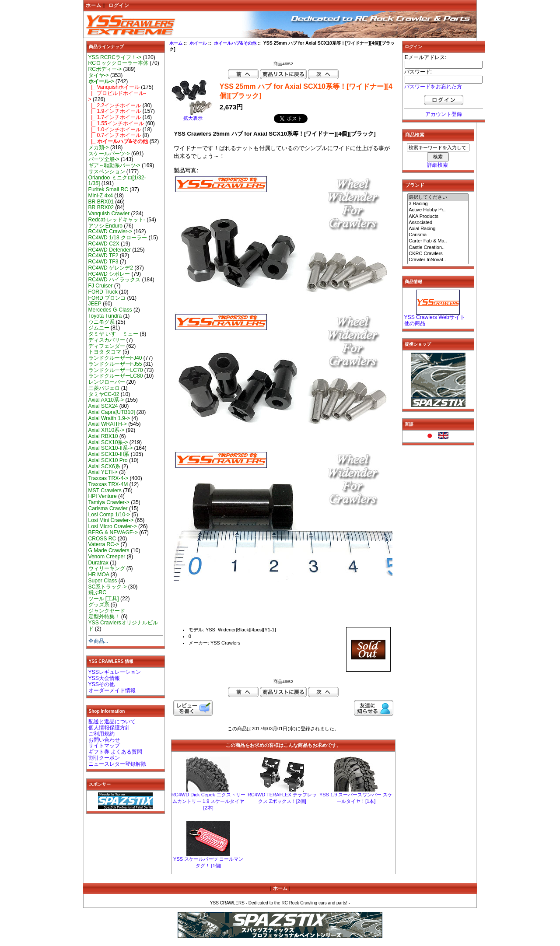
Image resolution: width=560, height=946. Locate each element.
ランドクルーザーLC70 (116, 370)
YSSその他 (101, 684)
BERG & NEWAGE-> (113, 533)
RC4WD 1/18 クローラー (118, 238)
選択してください (438, 197)
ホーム (94, 5)
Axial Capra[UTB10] (112, 412)
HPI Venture (103, 496)
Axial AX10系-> (106, 400)
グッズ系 (99, 605)
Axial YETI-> (103, 472)
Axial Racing (438, 229)
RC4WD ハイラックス (115, 280)
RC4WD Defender (110, 250)
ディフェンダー (107, 346)
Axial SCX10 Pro (108, 460)
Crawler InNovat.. (438, 260)
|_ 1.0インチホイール (115, 130)
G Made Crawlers (109, 550)
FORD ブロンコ (107, 298)
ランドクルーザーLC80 (116, 376)
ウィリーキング (107, 568)
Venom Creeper (107, 557)
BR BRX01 (101, 202)
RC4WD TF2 (103, 256)
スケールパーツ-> (109, 154)
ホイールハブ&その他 (235, 43)
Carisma (438, 235)
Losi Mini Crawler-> (111, 520)
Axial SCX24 (103, 406)
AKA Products (438, 217)
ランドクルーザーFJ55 (115, 364)
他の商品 (415, 323)
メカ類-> (99, 147)
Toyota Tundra (105, 316)
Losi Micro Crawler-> (113, 526)
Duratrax (98, 563)
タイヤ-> (99, 75)
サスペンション (107, 172)
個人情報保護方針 (109, 728)
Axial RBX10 (103, 436)
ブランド (415, 185)
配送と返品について (112, 722)
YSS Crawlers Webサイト (435, 317)
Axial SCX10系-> (108, 442)
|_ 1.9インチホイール (115, 111)
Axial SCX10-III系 (109, 454)
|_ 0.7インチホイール (115, 135)
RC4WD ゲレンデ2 (111, 268)
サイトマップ (104, 746)
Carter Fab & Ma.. (438, 241)
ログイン (119, 5)
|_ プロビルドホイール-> (117, 96)
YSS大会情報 (104, 678)
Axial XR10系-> (107, 430)
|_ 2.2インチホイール (115, 105)
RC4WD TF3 (103, 262)
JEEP (95, 304)
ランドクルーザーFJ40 (115, 358)
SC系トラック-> (108, 587)
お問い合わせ (104, 740)
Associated (438, 223)
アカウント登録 (444, 114)
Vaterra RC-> (104, 544)
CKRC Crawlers (438, 254)
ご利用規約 (101, 734)
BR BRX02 (101, 207)
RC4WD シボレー (109, 274)
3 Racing (438, 204)
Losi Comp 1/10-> (109, 515)
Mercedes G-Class (110, 310)
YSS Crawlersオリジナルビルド (123, 626)
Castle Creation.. (438, 248)
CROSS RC (102, 539)
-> (101, 81)
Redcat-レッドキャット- (117, 220)
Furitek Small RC (108, 189)
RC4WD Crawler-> (110, 231)
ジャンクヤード (107, 611)
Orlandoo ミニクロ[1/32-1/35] (117, 181)
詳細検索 (437, 165)
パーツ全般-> (104, 159)
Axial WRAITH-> (108, 424)
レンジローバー (107, 382)
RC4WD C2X (104, 244)
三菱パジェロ (104, 388)
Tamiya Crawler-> (109, 502)
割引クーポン (104, 758)
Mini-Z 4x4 (101, 196)
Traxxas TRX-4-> (108, 478)
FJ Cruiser (101, 286)
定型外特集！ (104, 617)
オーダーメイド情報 (112, 690)
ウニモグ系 (101, 322)
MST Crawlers (105, 491)
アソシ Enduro (105, 226)
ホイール (198, 43)
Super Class (103, 581)
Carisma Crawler (108, 508)
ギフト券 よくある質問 (115, 752)
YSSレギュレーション (115, 672)
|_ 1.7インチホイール (115, 117)
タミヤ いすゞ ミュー (114, 334)
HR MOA (99, 575)
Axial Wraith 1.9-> (109, 418)
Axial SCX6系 (104, 466)
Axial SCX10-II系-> (111, 448)
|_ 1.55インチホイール (116, 123)
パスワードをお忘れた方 (433, 87)
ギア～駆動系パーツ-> (114, 165)
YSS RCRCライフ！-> (115, 57)
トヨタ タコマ (105, 352)
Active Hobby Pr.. (438, 210)
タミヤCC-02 (104, 394)
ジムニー (99, 328)
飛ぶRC (97, 592)
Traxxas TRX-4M (108, 484)
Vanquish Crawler (109, 214)
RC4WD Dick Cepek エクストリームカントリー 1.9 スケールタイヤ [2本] (208, 801)
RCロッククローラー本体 (118, 63)
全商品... (98, 641)
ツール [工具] (104, 599)
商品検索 (415, 135)
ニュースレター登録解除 (117, 764)
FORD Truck (103, 292)
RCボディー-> (105, 69)
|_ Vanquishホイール (114, 87)
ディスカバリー (107, 340)
